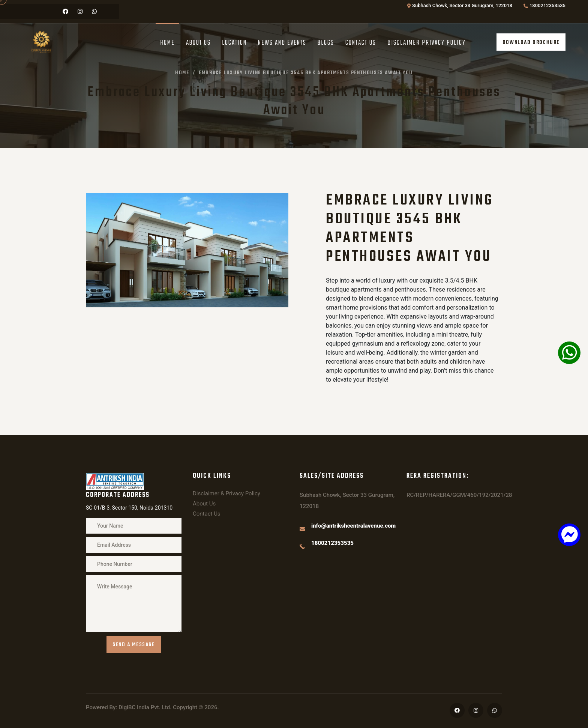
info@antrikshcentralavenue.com (353, 526)
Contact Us (361, 43)
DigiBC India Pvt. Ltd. (145, 707)
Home (167, 43)
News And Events (282, 43)
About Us (198, 43)
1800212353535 (547, 5)
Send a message (133, 645)
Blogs (326, 43)
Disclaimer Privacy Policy (427, 43)
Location (234, 43)
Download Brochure (531, 43)
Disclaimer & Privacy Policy (226, 493)
